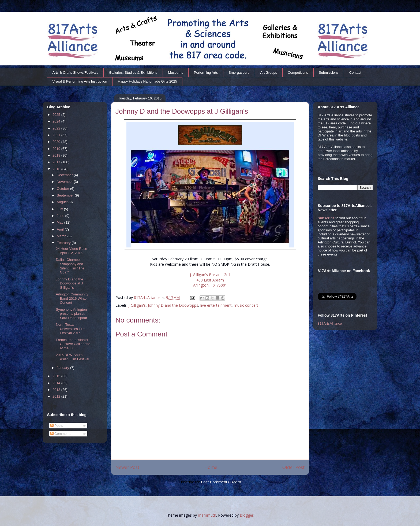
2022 (57, 128)
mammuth (207, 515)
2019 (57, 149)
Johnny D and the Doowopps (173, 305)
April (61, 229)
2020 (57, 142)
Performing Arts (206, 73)
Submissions (329, 73)
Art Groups (269, 73)
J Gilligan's (137, 305)
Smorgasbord (239, 73)
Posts (57, 426)
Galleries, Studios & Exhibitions (133, 73)
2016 (57, 169)
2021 (57, 135)
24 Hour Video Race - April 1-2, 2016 (72, 251)
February (64, 243)
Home (211, 467)
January (63, 368)
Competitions (298, 73)
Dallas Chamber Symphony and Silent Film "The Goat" (70, 266)
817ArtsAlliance (148, 297)
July (60, 209)
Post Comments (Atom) (222, 482)
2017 (57, 162)
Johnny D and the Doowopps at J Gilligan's (69, 283)
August (63, 202)
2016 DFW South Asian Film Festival (72, 357)
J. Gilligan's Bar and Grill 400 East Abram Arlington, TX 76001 (210, 280)
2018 (57, 155)
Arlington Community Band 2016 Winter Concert (72, 298)
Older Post (293, 467)
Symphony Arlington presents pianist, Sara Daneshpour (71, 314)
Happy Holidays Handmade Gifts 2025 (147, 81)
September (66, 195)
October (63, 189)
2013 (57, 390)
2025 (57, 115)
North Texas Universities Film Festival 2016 (70, 329)
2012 (57, 396)
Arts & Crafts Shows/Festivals (75, 73)
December (65, 175)
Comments (61, 434)
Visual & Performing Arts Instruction (80, 81)
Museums (175, 73)
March (62, 236)
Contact (355, 73)
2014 (57, 383)
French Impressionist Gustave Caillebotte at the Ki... (73, 344)
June (61, 216)
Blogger (247, 515)
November (65, 182)
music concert (246, 305)
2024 (57, 121)
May (61, 222)
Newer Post (127, 467)
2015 (57, 376)
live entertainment (216, 305)
